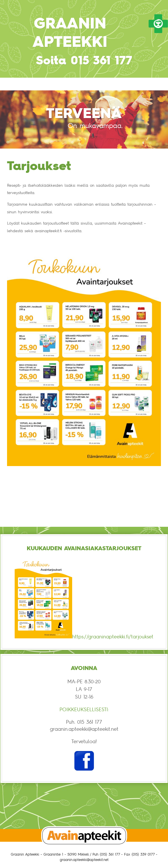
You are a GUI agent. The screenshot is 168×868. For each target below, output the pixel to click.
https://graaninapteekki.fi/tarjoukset (113, 637)
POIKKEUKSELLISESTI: (84, 709)
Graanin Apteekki (70, 32)
